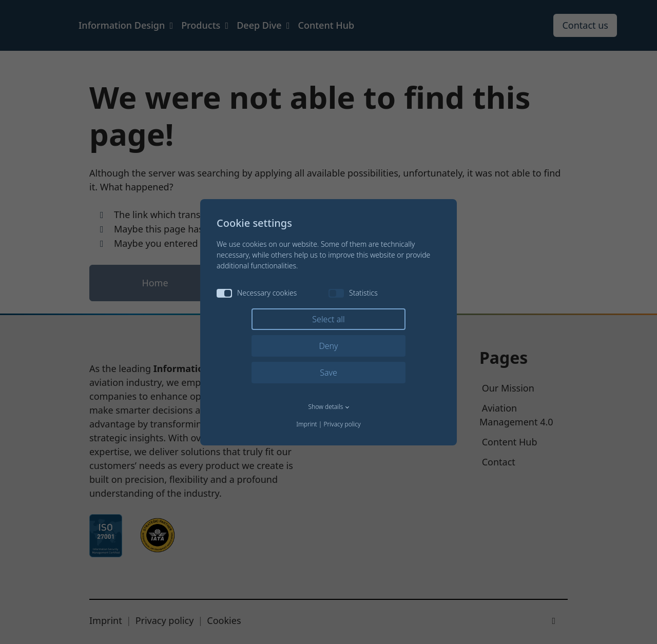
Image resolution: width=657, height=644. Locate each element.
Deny (328, 346)
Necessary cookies (257, 293)
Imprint (306, 424)
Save (328, 373)
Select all (328, 319)
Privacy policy (342, 424)
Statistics (353, 293)
